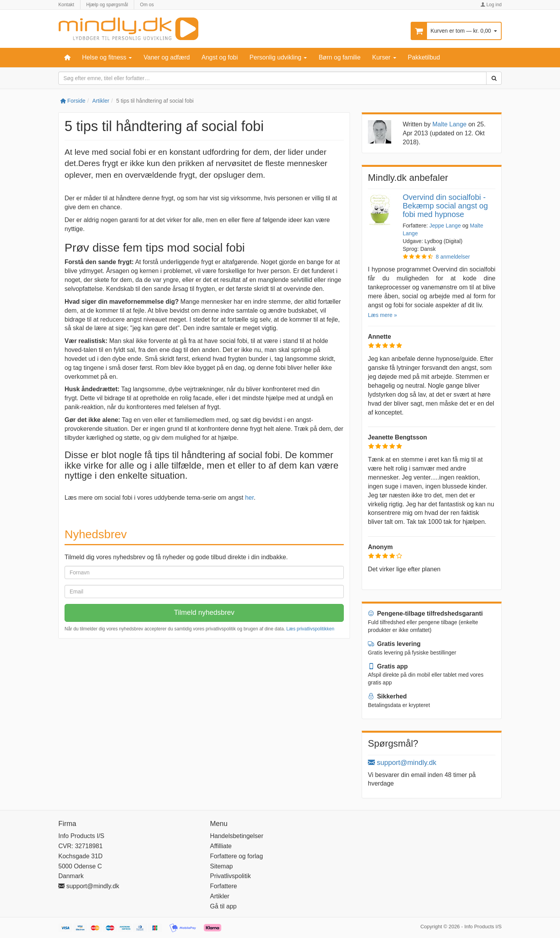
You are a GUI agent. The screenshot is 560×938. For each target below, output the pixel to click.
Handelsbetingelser (237, 836)
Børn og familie (339, 57)
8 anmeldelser (453, 257)
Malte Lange (450, 124)
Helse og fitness (107, 57)
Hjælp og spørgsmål (107, 5)
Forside (73, 101)
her (249, 498)
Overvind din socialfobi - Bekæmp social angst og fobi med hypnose (445, 206)
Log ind (491, 5)
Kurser (384, 57)
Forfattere (223, 886)
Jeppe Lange (445, 226)
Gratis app (388, 666)
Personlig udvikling (278, 57)
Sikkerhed (387, 696)
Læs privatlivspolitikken (310, 629)
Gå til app (223, 906)
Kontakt (66, 5)
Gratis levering (394, 644)
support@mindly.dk (402, 763)
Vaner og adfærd (167, 57)
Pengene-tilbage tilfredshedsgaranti (425, 613)
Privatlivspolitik (230, 876)
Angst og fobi (220, 57)
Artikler (101, 101)
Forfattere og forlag (236, 856)
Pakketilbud (424, 57)
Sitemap (221, 866)
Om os (147, 5)
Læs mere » (382, 315)
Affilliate (221, 846)
